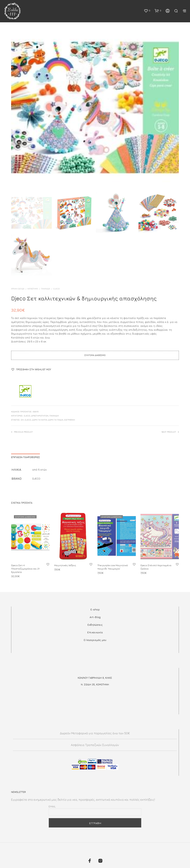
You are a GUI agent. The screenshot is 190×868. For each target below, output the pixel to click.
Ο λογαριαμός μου (95, 640)
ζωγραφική (69, 420)
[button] (147, 11)
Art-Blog (95, 617)
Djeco (28, 420)
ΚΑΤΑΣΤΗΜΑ (33, 289)
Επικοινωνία (95, 632)
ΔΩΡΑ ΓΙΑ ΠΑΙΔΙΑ (56, 420)
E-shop (95, 609)
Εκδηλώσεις (95, 625)
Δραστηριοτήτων (40, 416)
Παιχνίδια (46, 289)
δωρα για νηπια (40, 420)
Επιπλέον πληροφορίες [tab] (26, 457)
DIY (22, 420)
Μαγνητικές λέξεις (65, 564)
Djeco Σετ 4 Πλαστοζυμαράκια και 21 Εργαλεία (26, 568)
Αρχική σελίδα (18, 289)
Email (52, 806)
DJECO (56, 289)
